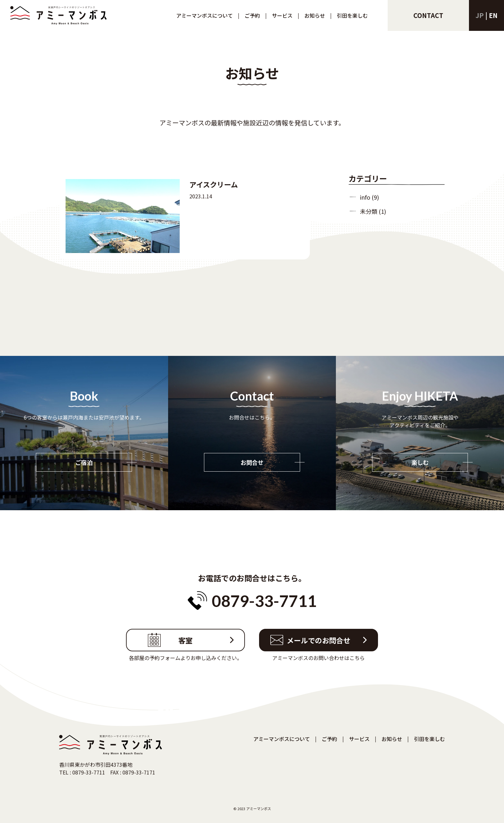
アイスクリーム (214, 184)
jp (480, 15)
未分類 (369, 211)
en (493, 15)
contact (428, 15)
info (365, 197)
